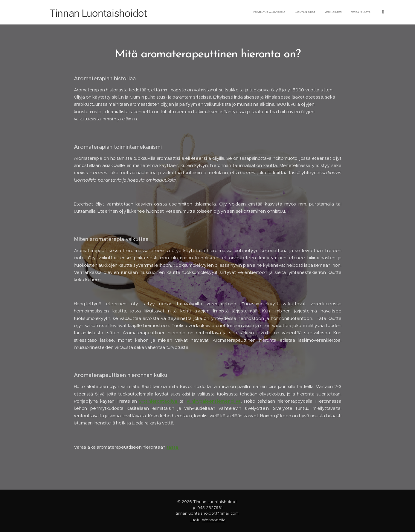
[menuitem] (255, 12)
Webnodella (214, 520)
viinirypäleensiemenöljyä (214, 401)
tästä (173, 447)
